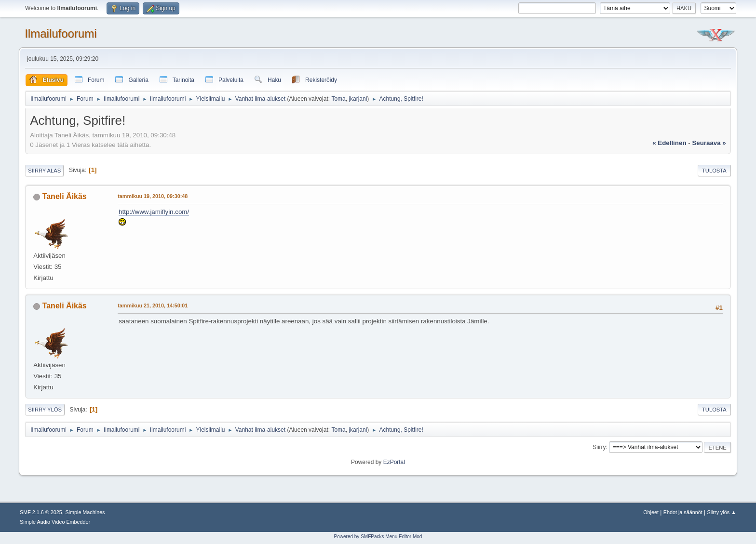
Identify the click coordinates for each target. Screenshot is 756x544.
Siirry (599, 447)
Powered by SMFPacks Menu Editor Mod (378, 537)
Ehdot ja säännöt (683, 512)
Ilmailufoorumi (61, 33)
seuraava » (709, 143)
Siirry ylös (45, 410)
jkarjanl (358, 99)
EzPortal (394, 462)
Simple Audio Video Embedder (55, 522)
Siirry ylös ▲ (722, 512)
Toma (338, 99)
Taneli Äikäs (65, 196)
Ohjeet (651, 512)
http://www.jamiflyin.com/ (154, 212)
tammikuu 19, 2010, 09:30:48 (153, 196)
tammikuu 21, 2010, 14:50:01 (153, 305)
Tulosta (714, 171)
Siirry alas (44, 171)
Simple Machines (85, 512)
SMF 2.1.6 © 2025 (41, 512)
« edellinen (669, 143)
